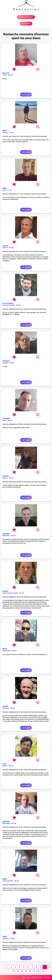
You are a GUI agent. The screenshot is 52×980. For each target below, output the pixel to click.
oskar (4, 764)
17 (34, 971)
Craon (5, 75)
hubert (5, 879)
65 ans (13, 708)
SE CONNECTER (26, 24)
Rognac (5, 133)
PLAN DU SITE (37, 977)
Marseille (6, 708)
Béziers (5, 478)
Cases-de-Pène (8, 881)
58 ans (11, 478)
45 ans (18, 305)
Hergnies (6, 938)
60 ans (13, 535)
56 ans (17, 881)
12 (13, 971)
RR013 (5, 131)
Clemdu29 (6, 418)
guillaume (6, 821)
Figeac (5, 766)
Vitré (4, 190)
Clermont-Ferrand (9, 305)
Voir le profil (26, 95)
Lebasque (6, 534)
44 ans (14, 823)
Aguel (5, 188)
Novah (5, 649)
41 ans (9, 190)
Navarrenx (6, 535)
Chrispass (6, 361)
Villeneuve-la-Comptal (10, 593)
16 (30, 971)
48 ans (14, 651)
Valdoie (5, 248)
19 (43, 971)
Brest (4, 420)
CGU (29, 977)
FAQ (24, 977)
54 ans (12, 363)
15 (26, 971)
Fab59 (5, 937)
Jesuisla (5, 476)
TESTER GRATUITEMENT (26, 17)
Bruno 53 (6, 73)
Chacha (5, 591)
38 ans (10, 420)
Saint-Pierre (7, 651)
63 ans (11, 248)
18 (38, 971)
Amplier (5, 363)
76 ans (11, 133)
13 (17, 971)
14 (22, 971)
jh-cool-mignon (8, 303)
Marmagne (6, 823)
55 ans (10, 75)
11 (49, 967)
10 (45, 967)
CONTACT (47, 977)
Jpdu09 (5, 706)
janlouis (5, 246)
